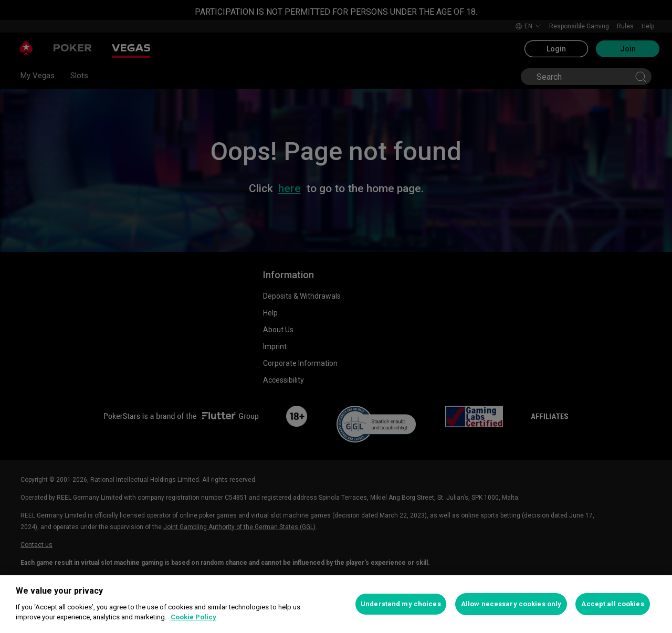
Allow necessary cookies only (511, 604)
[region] (336, 604)
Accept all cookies (612, 604)
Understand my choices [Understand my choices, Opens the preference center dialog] (401, 604)
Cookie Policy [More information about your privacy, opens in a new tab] (193, 617)
